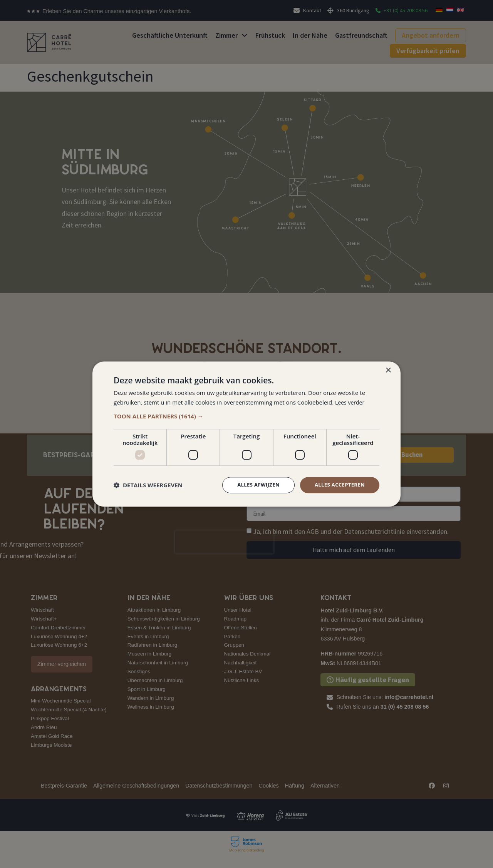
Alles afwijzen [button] (253, 485)
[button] (246, 416)
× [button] (388, 370)
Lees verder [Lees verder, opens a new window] (351, 401)
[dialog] (246, 434)
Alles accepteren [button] (338, 485)
